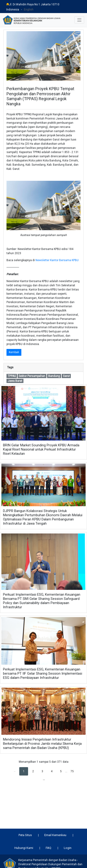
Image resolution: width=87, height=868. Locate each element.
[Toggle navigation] (79, 20)
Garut (66, 376)
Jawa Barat (15, 381)
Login (68, 848)
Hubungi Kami (24, 848)
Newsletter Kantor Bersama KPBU (57, 260)
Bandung (54, 376)
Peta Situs (25, 835)
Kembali (14, 352)
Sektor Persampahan (32, 376)
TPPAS (12, 376)
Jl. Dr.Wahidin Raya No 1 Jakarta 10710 (33, 4)
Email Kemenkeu (55, 835)
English (29, 10)
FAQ (48, 848)
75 (72, 771)
